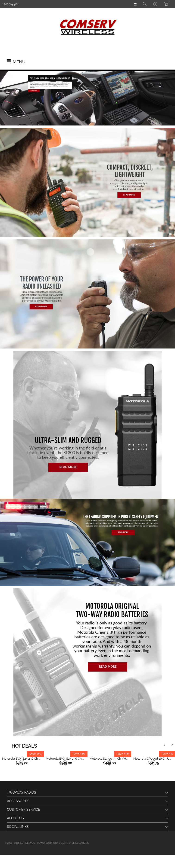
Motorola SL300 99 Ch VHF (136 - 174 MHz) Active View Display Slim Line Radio (109, 759)
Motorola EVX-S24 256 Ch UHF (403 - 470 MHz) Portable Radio (22, 759)
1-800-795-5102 (10, 4)
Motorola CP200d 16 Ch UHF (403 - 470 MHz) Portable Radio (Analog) (153, 759)
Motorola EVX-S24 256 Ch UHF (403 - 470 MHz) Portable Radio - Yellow (66, 759)
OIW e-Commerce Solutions (71, 843)
